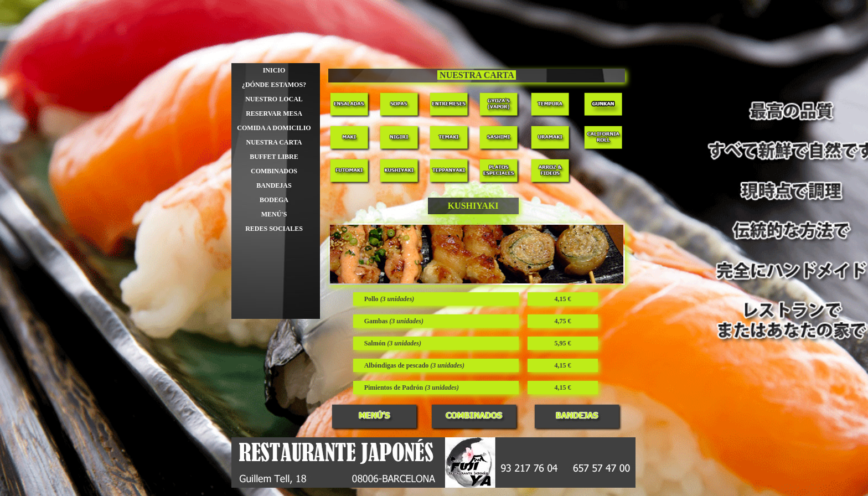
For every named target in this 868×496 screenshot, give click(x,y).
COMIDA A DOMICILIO (274, 128)
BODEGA (274, 200)
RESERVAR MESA (274, 113)
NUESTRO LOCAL (274, 99)
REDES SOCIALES (274, 229)
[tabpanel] (477, 76)
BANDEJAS (274, 185)
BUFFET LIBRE (274, 157)
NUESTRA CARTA (274, 142)
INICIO (274, 70)
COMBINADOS (274, 171)
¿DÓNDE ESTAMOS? (274, 85)
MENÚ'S (274, 214)
